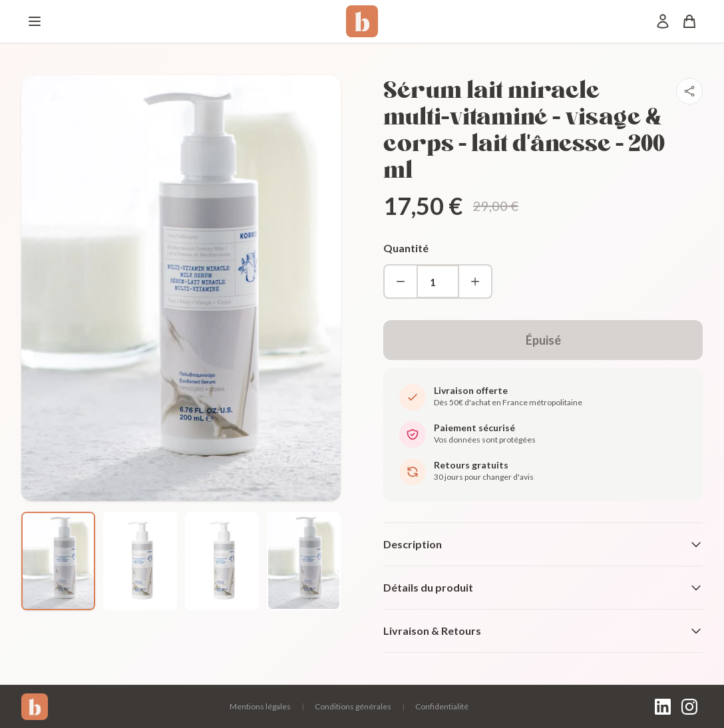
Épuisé (543, 340)
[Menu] (35, 21)
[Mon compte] (663, 21)
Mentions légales (260, 706)
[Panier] (689, 21)
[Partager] (689, 91)
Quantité (406, 248)
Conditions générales (353, 706)
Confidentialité (442, 706)
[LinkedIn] (663, 707)
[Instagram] (689, 707)
